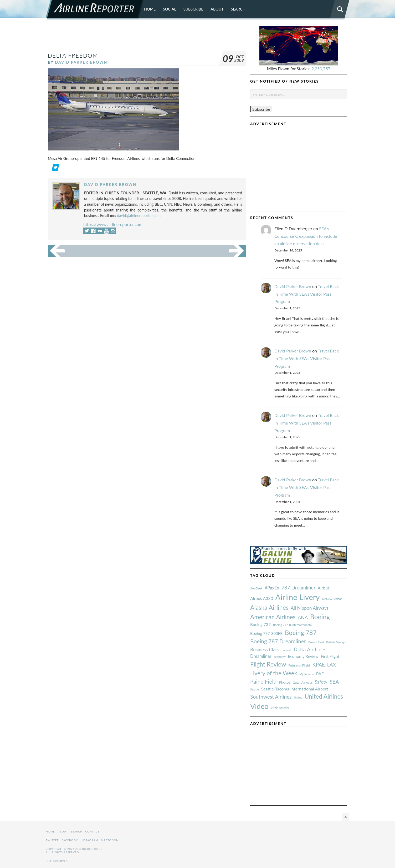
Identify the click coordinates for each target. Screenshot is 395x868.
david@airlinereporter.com (139, 216)
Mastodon (110, 840)
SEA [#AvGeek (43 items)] (334, 682)
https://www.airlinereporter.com (113, 224)
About (217, 9)
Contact (93, 831)
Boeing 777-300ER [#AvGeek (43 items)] (266, 633)
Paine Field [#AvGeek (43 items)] (263, 681)
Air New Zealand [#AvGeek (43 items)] (332, 599)
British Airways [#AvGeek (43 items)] (336, 642)
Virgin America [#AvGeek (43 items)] (280, 708)
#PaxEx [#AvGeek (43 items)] (272, 588)
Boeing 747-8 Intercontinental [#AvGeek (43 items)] (293, 625)
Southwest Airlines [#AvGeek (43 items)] (271, 697)
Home (150, 9)
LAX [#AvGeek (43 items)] (332, 665)
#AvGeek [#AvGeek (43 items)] (256, 588)
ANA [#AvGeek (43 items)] (303, 617)
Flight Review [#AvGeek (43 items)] (268, 664)
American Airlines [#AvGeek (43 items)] (273, 617)
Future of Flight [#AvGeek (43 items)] (299, 665)
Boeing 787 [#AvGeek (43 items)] (301, 632)
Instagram (89, 840)
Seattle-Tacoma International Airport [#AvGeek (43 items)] (295, 689)
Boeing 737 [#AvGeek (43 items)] (260, 624)
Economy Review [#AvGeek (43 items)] (303, 656)
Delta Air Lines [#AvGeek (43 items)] (310, 649)
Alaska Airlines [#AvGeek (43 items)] (269, 607)
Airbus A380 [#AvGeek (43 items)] (262, 598)
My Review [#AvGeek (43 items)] (307, 674)
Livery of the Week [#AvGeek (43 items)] (274, 673)
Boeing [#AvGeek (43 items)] (320, 617)
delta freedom (73, 55)
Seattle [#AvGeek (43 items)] (255, 689)
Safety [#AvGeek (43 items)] (321, 682)
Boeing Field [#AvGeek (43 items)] (316, 642)
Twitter (52, 840)
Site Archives (57, 861)
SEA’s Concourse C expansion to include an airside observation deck (306, 236)
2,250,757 (321, 69)
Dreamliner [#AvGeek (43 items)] (261, 656)
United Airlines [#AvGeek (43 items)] (324, 696)
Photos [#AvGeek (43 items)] (285, 682)
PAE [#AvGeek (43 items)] (320, 673)
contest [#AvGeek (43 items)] (287, 650)
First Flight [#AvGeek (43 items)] (330, 656)
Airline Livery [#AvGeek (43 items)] (298, 597)
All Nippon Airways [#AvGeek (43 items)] (310, 608)
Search (238, 9)
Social (170, 9)
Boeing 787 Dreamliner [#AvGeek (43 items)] (278, 641)
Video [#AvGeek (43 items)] (259, 706)
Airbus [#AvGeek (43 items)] (324, 588)
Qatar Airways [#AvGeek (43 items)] (302, 682)
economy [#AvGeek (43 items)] (279, 657)
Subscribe (193, 9)
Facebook (70, 840)
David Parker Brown (81, 62)
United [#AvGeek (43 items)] (298, 697)
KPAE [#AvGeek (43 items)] (319, 665)
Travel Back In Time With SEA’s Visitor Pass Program (307, 294)
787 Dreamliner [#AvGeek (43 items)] (298, 587)
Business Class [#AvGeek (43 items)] (265, 650)
